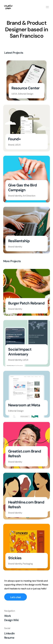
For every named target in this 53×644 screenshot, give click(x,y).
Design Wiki (11, 620)
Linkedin (9, 633)
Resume (9, 638)
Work (8, 616)
